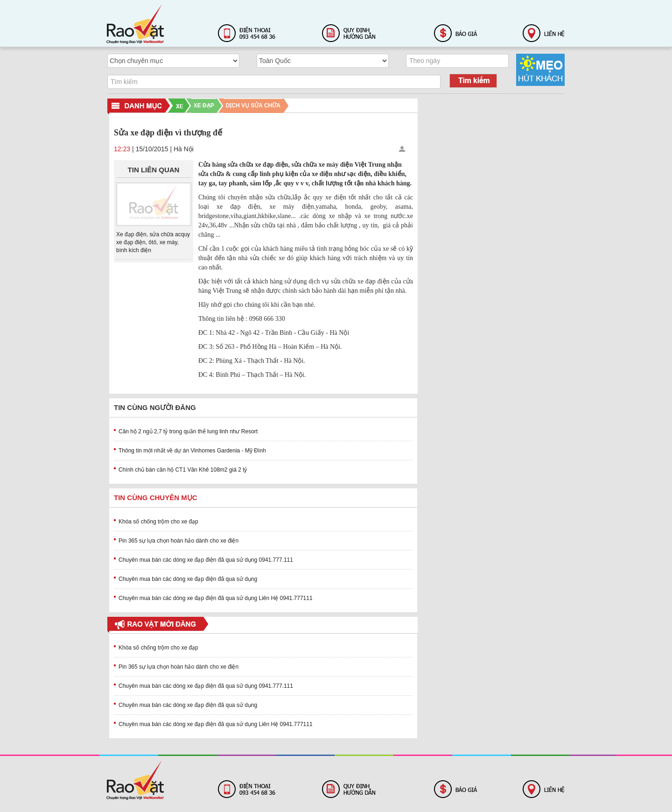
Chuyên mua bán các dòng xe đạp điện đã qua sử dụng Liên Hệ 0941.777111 (216, 598)
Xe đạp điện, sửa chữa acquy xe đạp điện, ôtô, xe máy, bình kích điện (153, 242)
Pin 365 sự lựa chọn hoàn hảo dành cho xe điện (178, 541)
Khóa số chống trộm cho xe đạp (158, 522)
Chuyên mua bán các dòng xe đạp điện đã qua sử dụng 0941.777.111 (206, 560)
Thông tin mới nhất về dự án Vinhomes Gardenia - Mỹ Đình (192, 451)
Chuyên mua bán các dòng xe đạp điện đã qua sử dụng (188, 579)
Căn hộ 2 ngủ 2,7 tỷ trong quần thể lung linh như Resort (188, 431)
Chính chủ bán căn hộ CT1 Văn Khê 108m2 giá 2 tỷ (183, 470)
